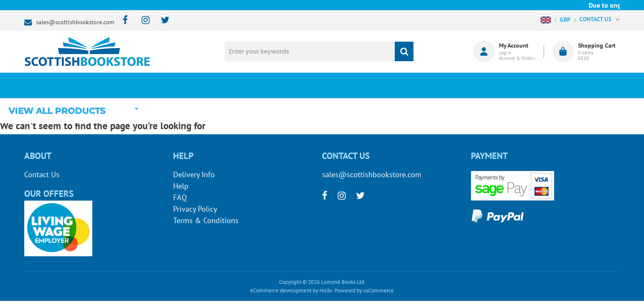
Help (181, 186)
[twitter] (161, 21)
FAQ (180, 197)
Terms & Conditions (206, 220)
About (465, 85)
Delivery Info (194, 174)
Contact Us (42, 174)
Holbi (326, 290)
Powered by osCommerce (364, 290)
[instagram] (142, 21)
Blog (362, 85)
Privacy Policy (195, 209)
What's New (258, 85)
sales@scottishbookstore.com (75, 22)
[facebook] (123, 21)
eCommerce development (281, 290)
